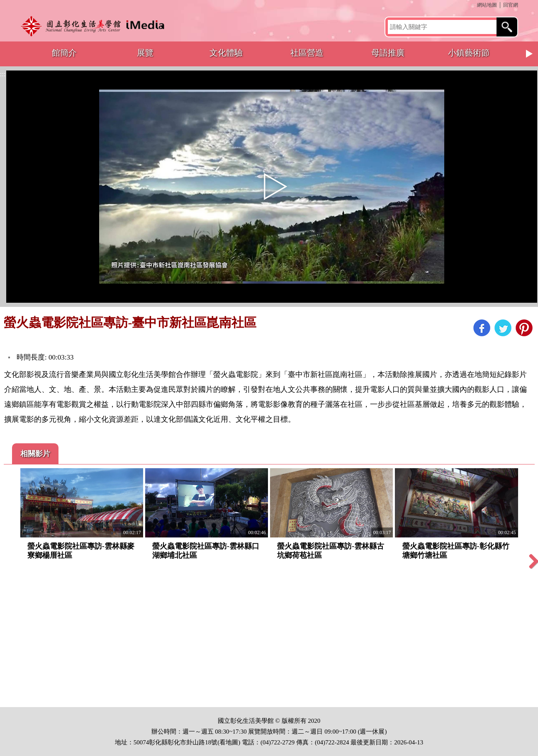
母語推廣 (388, 53)
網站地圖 (487, 5)
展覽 (145, 53)
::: (474, 5)
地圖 (232, 742)
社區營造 (307, 53)
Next (530, 54)
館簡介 (64, 53)
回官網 (511, 5)
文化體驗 (226, 53)
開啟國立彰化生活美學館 (95, 26)
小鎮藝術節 (469, 53)
